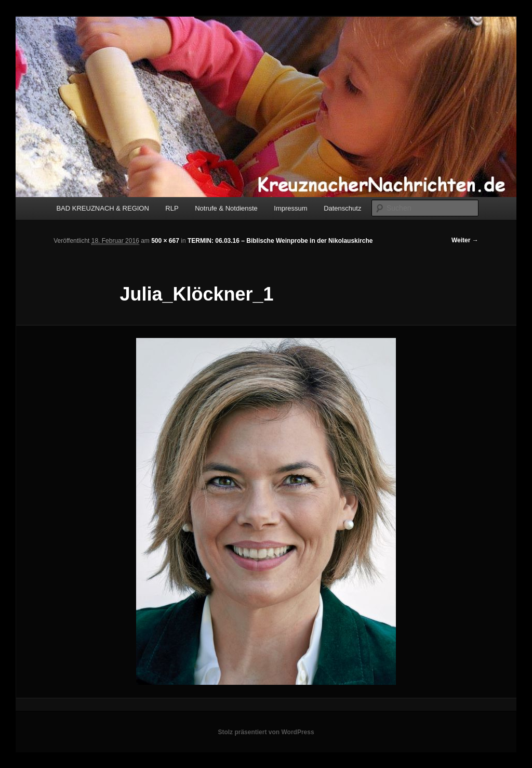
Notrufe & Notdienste (226, 208)
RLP (172, 208)
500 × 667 (165, 241)
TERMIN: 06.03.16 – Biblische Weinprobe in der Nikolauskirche (280, 241)
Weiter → (465, 240)
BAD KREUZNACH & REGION (102, 208)
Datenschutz (342, 208)
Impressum (290, 208)
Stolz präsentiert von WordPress (266, 732)
